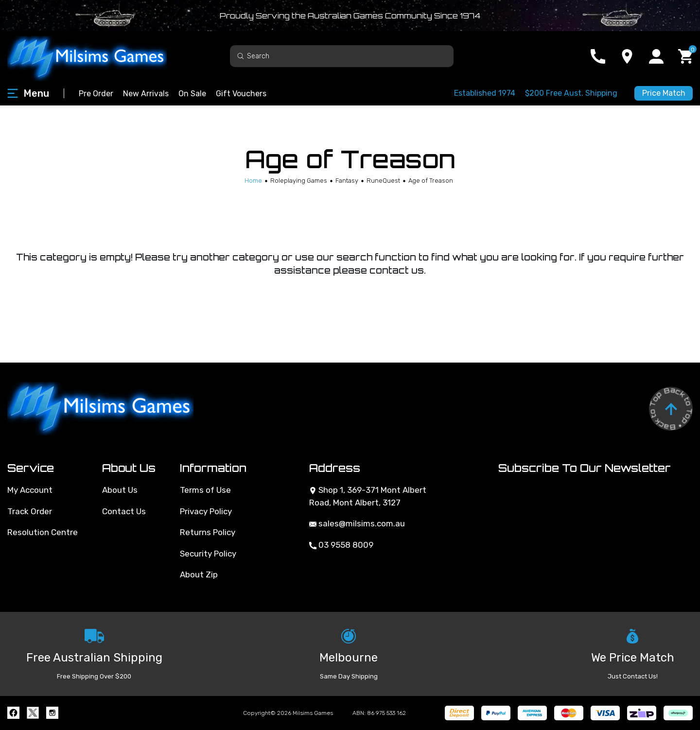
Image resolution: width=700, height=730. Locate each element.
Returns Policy (208, 532)
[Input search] (342, 56)
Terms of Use (205, 490)
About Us (120, 490)
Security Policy (208, 554)
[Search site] (241, 56)
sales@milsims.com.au (357, 523)
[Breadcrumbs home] (253, 181)
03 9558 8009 (341, 545)
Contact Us (124, 511)
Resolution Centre (43, 532)
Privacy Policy (206, 511)
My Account (30, 490)
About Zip (199, 574)
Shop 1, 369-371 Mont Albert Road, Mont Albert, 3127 (368, 496)
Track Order (30, 511)
